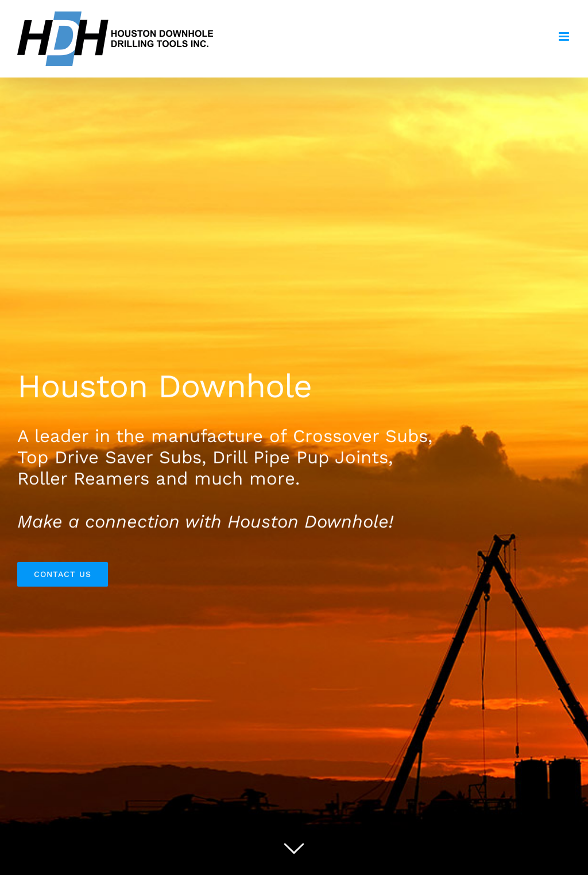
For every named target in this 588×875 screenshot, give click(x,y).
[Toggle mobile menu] (565, 36)
